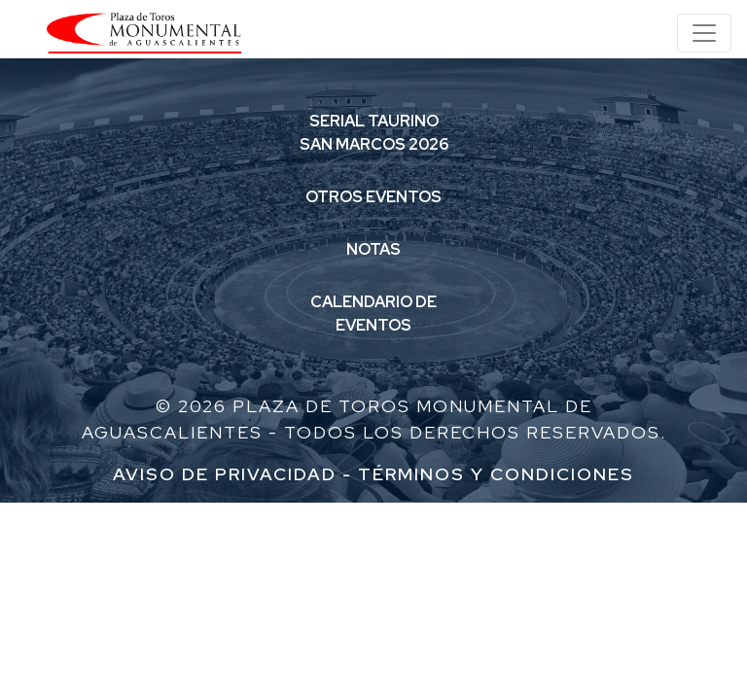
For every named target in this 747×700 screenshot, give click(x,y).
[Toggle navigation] (704, 33)
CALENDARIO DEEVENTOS (373, 314)
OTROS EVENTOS (373, 197)
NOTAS (373, 249)
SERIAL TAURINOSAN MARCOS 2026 (374, 133)
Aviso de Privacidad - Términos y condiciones (373, 474)
